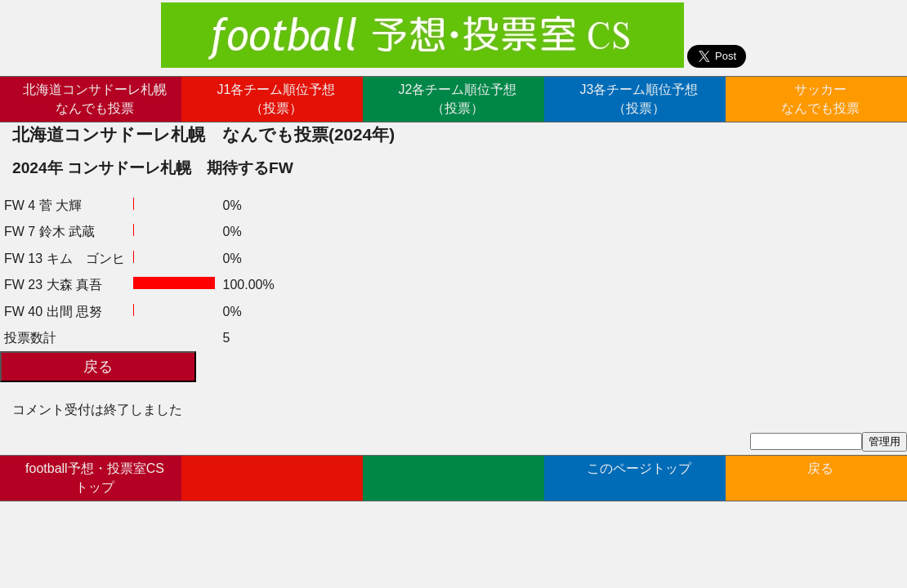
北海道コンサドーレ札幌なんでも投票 (95, 98)
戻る (820, 477)
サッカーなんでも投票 (820, 98)
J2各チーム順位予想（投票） (458, 98)
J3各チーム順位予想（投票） (639, 98)
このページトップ (639, 477)
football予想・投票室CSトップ (95, 477)
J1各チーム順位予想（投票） (277, 98)
